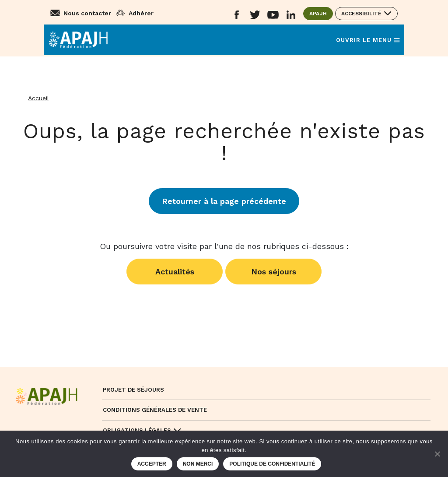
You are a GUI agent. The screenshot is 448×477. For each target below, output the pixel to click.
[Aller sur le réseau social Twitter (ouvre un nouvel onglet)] (255, 15)
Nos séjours (274, 272)
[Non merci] (437, 454)
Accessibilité (361, 14)
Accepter (152, 464)
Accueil (38, 98)
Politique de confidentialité (272, 464)
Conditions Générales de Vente (155, 410)
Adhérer (141, 13)
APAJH (321, 13)
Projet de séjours (133, 390)
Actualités (175, 272)
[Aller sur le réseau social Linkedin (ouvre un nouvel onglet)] (291, 15)
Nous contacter (87, 13)
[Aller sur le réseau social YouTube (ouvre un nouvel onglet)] (273, 15)
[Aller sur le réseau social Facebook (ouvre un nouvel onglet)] (237, 15)
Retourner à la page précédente (224, 201)
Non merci (198, 464)
